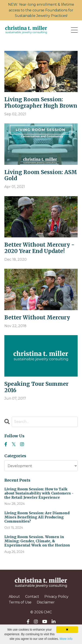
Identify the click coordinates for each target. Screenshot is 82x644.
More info (66, 639)
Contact (32, 597)
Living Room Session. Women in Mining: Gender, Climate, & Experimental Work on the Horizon (37, 541)
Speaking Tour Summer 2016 (36, 387)
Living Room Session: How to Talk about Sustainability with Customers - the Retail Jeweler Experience (39, 493)
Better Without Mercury (37, 318)
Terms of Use (20, 602)
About (14, 597)
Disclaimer (46, 602)
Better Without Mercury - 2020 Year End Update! (39, 248)
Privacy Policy (56, 597)
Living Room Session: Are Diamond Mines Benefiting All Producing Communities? (37, 517)
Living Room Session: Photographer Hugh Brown (41, 103)
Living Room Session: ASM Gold (41, 176)
